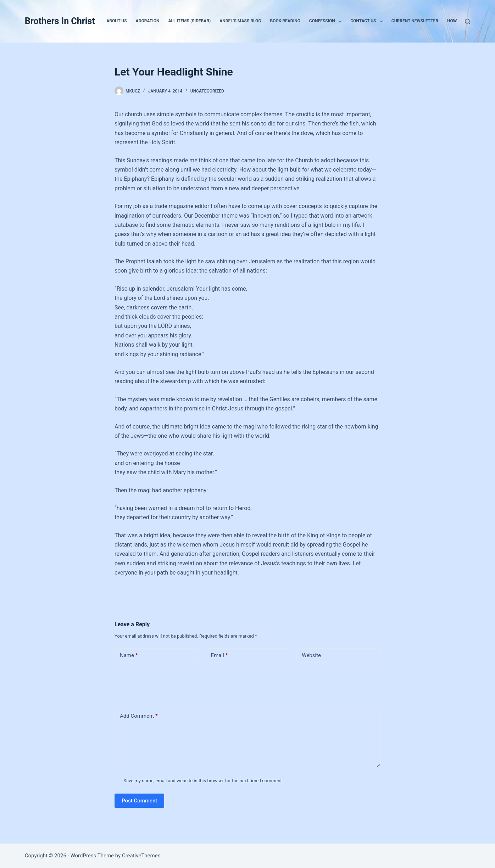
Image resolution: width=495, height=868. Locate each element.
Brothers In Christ (60, 21)
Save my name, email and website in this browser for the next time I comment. (203, 781)
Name (129, 656)
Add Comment (139, 716)
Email (219, 656)
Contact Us (368, 21)
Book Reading (285, 21)
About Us (116, 21)
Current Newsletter (415, 21)
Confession (327, 21)
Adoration (148, 21)
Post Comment (139, 801)
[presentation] (163, 683)
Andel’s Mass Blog (240, 21)
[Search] (468, 21)
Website (311, 655)
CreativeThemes (141, 856)
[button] (340, 21)
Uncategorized (207, 91)
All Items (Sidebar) (189, 21)
